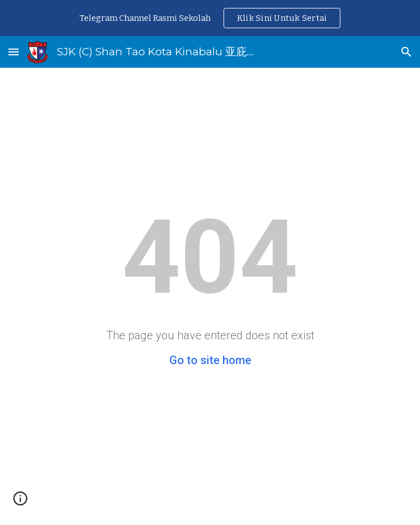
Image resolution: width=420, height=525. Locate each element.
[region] (210, 18)
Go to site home (210, 360)
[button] (14, 52)
